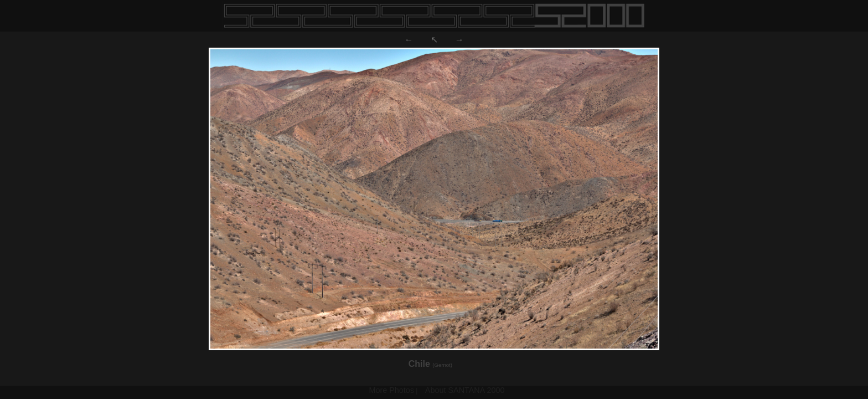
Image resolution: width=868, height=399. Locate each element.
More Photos (391, 390)
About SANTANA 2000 (465, 390)
